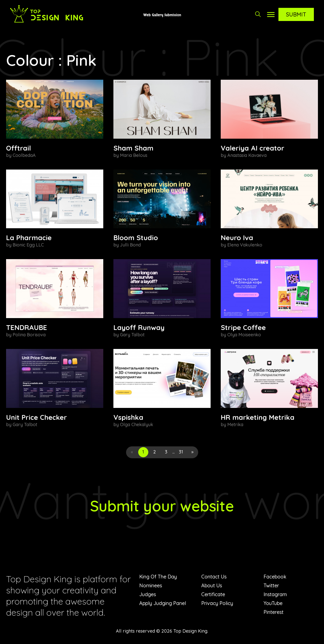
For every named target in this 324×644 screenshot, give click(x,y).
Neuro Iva (237, 238)
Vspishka (128, 417)
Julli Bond (130, 245)
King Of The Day (159, 577)
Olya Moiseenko (244, 335)
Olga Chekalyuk (137, 424)
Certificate (213, 594)
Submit (296, 14)
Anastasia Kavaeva (247, 155)
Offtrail (18, 148)
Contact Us (214, 577)
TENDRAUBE (27, 327)
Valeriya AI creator (252, 148)
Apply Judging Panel (163, 603)
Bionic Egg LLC (28, 245)
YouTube (273, 603)
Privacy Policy (218, 603)
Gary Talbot (132, 335)
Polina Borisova (29, 335)
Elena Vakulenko (245, 245)
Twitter (271, 585)
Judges (148, 594)
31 (181, 452)
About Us (212, 585)
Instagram (275, 594)
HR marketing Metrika (258, 417)
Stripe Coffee (243, 327)
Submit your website (162, 506)
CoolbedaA (24, 155)
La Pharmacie (29, 238)
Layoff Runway (139, 327)
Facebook (275, 577)
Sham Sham (133, 148)
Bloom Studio (136, 238)
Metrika (235, 424)
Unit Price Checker (36, 417)
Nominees (151, 585)
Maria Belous (134, 155)
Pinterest (274, 612)
